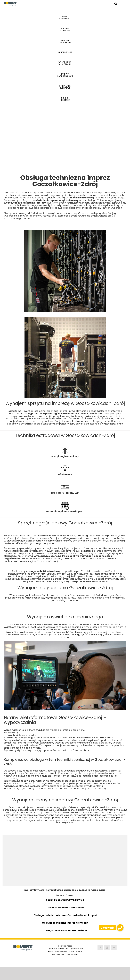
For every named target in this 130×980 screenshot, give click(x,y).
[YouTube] (114, 948)
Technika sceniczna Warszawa (65, 908)
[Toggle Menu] (124, 4)
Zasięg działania (72, 954)
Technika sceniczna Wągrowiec (65, 900)
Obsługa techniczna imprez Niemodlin (65, 923)
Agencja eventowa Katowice (65, 952)
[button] (120, 928)
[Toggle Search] (116, 4)
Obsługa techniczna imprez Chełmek (65, 930)
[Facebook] (100, 948)
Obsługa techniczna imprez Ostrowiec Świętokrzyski (65, 915)
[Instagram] (107, 948)
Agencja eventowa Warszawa (58, 949)
